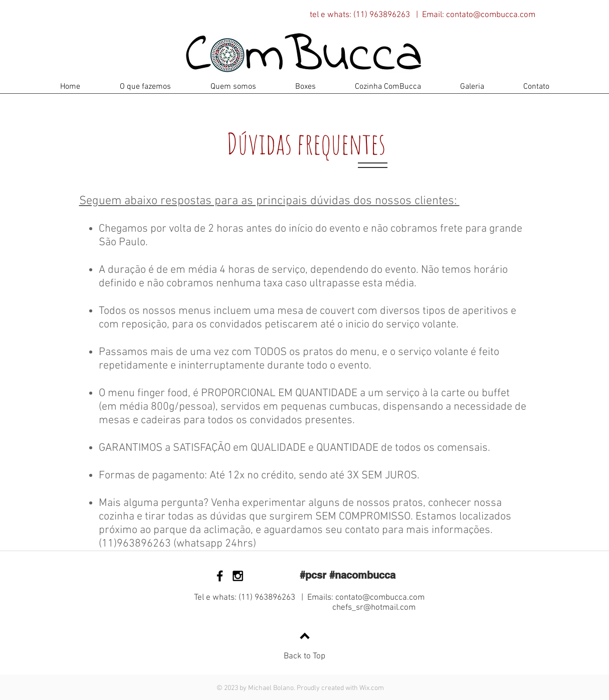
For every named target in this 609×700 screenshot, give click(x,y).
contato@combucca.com (491, 15)
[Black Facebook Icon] (220, 576)
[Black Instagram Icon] (238, 576)
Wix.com (372, 688)
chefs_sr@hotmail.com (374, 608)
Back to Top (304, 656)
